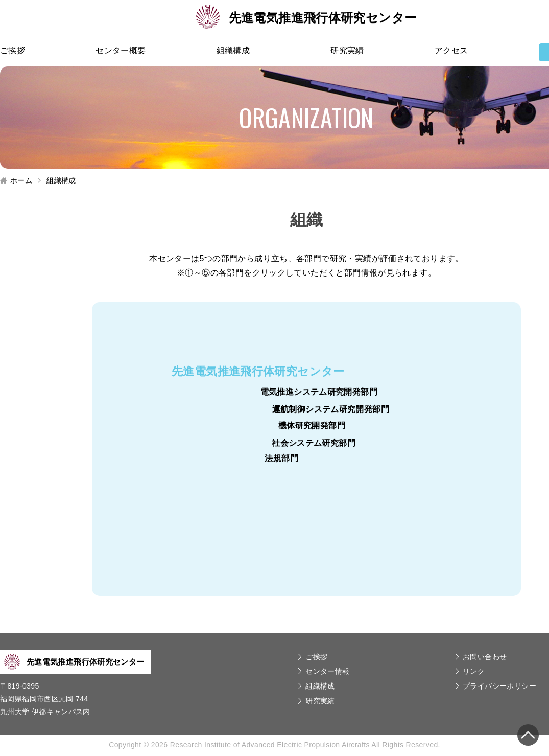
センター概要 (121, 50)
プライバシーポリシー (499, 686)
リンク (474, 671)
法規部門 (281, 458)
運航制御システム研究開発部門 (331, 409)
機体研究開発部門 (312, 426)
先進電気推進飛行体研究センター (307, 18)
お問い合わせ (485, 657)
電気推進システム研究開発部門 (319, 392)
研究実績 (347, 50)
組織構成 (233, 50)
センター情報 (327, 671)
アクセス (451, 50)
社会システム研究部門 (314, 443)
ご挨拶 (13, 50)
